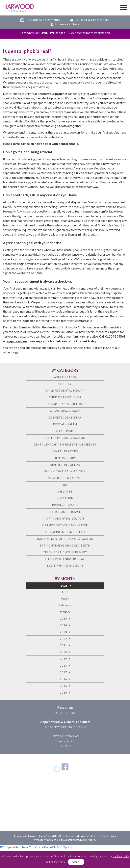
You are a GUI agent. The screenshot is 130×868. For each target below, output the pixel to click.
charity (65, 384)
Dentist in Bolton (65, 465)
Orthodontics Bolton (65, 518)
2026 (64, 586)
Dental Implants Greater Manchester (65, 444)
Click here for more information (89, 33)
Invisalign (65, 498)
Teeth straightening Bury (65, 552)
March (65, 599)
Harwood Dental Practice (44, 332)
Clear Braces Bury (65, 411)
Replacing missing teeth (65, 532)
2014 (64, 692)
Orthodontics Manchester (65, 525)
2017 (64, 672)
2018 (64, 665)
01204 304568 (115, 336)
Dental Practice (65, 451)
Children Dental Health (65, 390)
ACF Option (64, 847)
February (65, 605)
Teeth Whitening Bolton (65, 559)
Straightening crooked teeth (65, 545)
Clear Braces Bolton (65, 404)
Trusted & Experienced (90, 20)
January (65, 612)
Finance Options (65, 24)
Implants (65, 491)
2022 (64, 639)
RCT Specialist (10, 847)
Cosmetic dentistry (65, 417)
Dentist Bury (65, 458)
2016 (64, 679)
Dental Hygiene (65, 431)
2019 (64, 659)
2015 (64, 686)
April (65, 592)
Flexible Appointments (40, 20)
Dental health (65, 424)
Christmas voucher (65, 397)
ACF (53, 847)
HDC (65, 485)
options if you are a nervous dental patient (75, 348)
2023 (64, 632)
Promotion (42, 847)
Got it (76, 862)
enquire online (17, 341)
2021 (64, 645)
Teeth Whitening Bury (65, 565)
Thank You (27, 847)
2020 (64, 652)
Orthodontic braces (65, 512)
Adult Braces (65, 377)
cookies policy (121, 856)
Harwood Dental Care (31, 164)
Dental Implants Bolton (65, 438)
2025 (64, 618)
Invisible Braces (65, 505)
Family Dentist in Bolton (65, 471)
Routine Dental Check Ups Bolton (65, 539)
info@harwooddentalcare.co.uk (65, 727)
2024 (64, 625)
